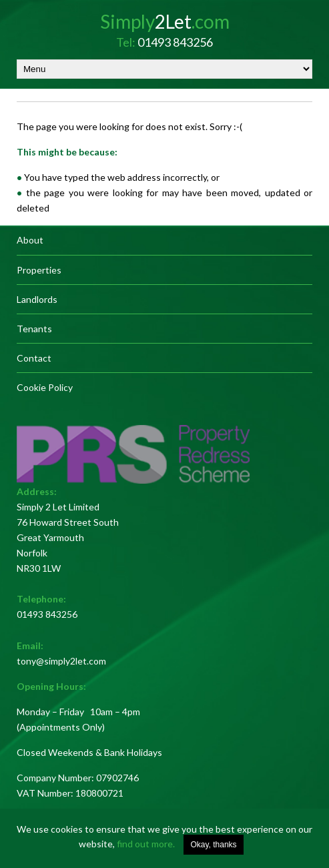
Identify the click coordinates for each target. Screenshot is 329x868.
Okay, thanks (213, 845)
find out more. (146, 844)
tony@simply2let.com (61, 661)
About (30, 240)
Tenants (34, 329)
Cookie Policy (45, 387)
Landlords (37, 299)
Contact (34, 358)
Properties (39, 270)
